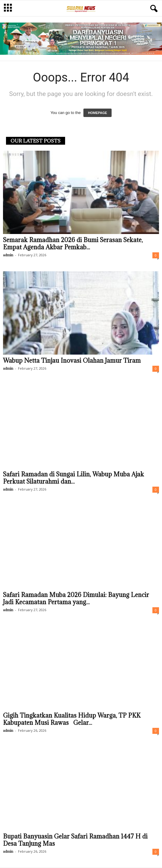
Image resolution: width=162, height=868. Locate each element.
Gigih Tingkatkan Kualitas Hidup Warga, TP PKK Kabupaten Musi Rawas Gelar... (72, 719)
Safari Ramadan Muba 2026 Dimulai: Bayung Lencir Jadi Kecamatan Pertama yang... (76, 599)
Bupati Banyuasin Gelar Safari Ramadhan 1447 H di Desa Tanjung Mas (75, 840)
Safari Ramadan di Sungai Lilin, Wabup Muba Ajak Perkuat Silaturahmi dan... (73, 478)
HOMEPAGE (97, 113)
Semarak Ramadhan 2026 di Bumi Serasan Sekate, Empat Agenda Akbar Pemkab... (73, 244)
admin (8, 255)
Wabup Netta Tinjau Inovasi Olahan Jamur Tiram (72, 361)
